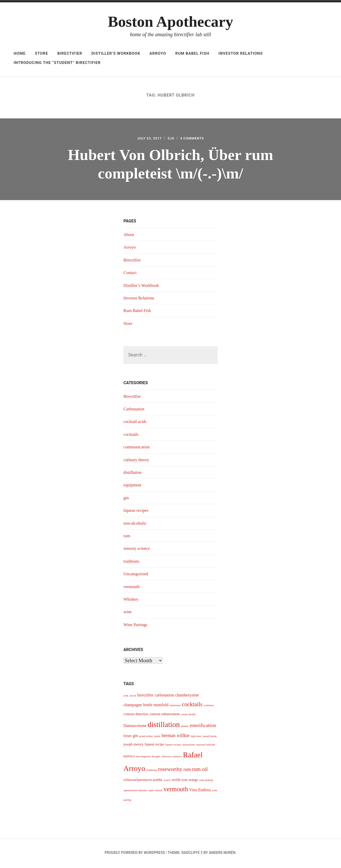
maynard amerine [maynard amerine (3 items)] (206, 746)
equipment (133, 487)
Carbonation (135, 410)
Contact (131, 274)
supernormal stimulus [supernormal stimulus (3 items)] (135, 792)
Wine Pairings (137, 626)
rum (127, 537)
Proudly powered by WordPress (135, 854)
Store (42, 53)
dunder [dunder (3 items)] (185, 728)
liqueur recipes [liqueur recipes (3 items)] (173, 746)
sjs (171, 139)
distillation (133, 474)
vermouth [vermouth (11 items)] (176, 791)
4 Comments (195, 139)
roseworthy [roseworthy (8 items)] (170, 771)
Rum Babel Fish (192, 53)
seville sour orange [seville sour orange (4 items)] (185, 781)
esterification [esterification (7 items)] (203, 727)
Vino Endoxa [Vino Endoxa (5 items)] (200, 791)
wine (128, 613)
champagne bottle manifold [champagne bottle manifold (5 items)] (146, 706)
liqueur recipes (137, 512)
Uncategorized (137, 575)
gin (126, 499)
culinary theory (137, 461)
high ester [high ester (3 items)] (196, 738)
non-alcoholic (136, 525)
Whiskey (132, 601)
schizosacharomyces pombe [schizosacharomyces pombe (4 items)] (143, 781)
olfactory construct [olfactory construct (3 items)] (171, 758)
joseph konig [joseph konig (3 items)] (210, 738)
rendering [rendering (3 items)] (152, 772)
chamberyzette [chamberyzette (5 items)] (187, 697)
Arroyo (158, 53)
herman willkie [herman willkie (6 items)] (176, 737)
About (129, 236)
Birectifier (70, 53)
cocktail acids (136, 423)
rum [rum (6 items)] (187, 771)
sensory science (138, 550)
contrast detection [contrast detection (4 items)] (136, 716)
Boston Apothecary (170, 22)
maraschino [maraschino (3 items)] (189, 746)
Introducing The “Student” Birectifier (57, 63)
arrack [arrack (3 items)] (133, 697)
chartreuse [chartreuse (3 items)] (175, 707)
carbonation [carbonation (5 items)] (164, 697)
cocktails (132, 436)
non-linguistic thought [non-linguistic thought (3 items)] (148, 758)
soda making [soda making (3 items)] (206, 782)
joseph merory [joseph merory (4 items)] (133, 746)
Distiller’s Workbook (116, 53)
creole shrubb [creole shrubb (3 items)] (188, 716)
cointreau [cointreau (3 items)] (209, 707)
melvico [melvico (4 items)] (129, 758)
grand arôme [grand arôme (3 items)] (146, 738)
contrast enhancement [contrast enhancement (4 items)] (164, 716)
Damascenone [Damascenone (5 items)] (135, 727)
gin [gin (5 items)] (135, 737)
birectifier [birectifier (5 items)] (145, 697)
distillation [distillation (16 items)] (164, 726)
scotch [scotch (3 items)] (167, 782)
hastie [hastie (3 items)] (157, 738)
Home (20, 53)
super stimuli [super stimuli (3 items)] (155, 792)
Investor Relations (241, 53)
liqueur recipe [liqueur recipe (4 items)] (154, 746)
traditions (132, 563)
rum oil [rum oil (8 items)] (200, 771)
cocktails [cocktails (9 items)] (192, 706)
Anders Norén (222, 854)
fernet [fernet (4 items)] (128, 737)
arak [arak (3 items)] (126, 697)
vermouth (132, 588)
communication (138, 448)
